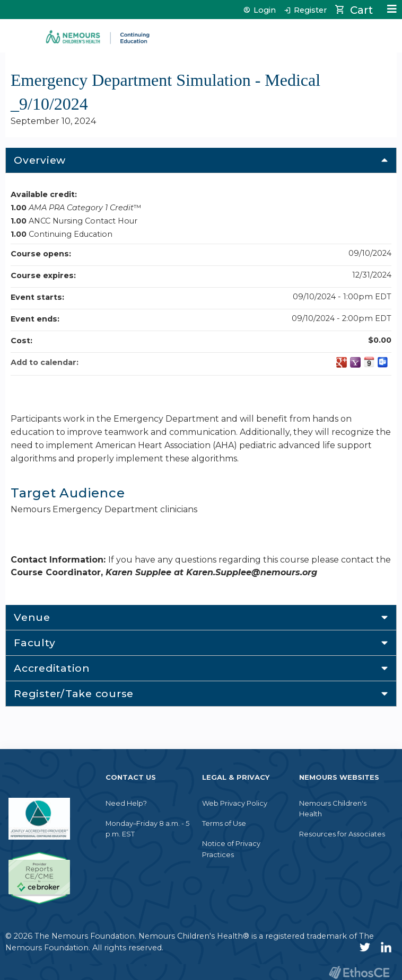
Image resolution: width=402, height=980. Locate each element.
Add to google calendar (342, 362)
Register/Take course (74, 693)
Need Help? (126, 803)
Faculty (34, 643)
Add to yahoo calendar (355, 362)
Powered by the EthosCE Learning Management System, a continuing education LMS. (359, 972)
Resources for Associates (342, 834)
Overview (40, 160)
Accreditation (52, 668)
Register (310, 10)
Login (265, 10)
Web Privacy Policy (235, 803)
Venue (32, 617)
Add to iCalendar (369, 362)
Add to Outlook (383, 362)
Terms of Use (224, 823)
